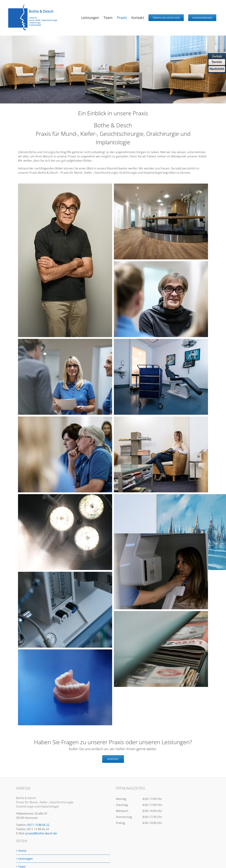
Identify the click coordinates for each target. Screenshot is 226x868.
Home (22, 851)
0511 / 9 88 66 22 (38, 825)
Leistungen (26, 859)
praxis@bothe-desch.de (41, 833)
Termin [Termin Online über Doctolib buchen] (217, 62)
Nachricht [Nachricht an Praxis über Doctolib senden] (217, 69)
